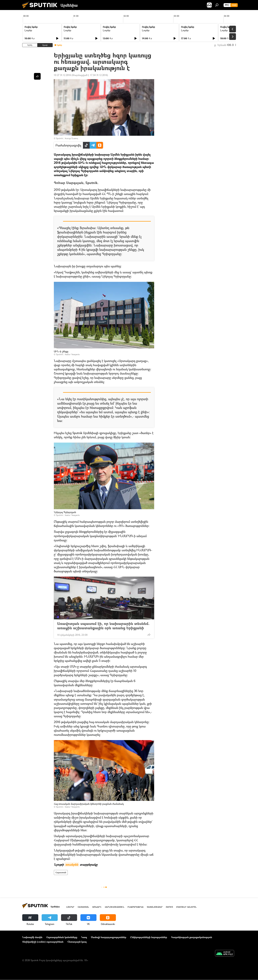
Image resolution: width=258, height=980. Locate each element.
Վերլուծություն (114, 907)
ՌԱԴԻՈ (169, 907)
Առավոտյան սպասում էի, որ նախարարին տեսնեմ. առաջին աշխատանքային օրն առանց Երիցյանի (104, 626)
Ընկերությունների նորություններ (149, 937)
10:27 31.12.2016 (62, 75)
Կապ (84, 937)
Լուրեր (28, 30)
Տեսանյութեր (155, 907)
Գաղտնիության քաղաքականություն (192, 937)
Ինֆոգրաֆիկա (136, 907)
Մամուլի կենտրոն (186, 907)
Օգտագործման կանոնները (62, 937)
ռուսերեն (72, 865)
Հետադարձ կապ (77, 942)
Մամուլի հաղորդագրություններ (109, 937)
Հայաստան (61, 872)
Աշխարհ (97, 907)
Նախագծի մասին (32, 937)
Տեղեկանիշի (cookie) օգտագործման (43, 942)
